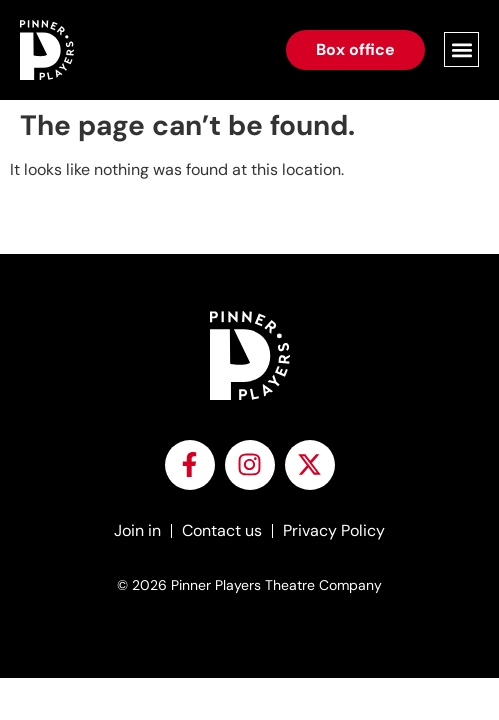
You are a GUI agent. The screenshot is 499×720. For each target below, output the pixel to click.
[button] (461, 49)
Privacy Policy (334, 530)
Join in (137, 530)
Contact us (222, 530)
